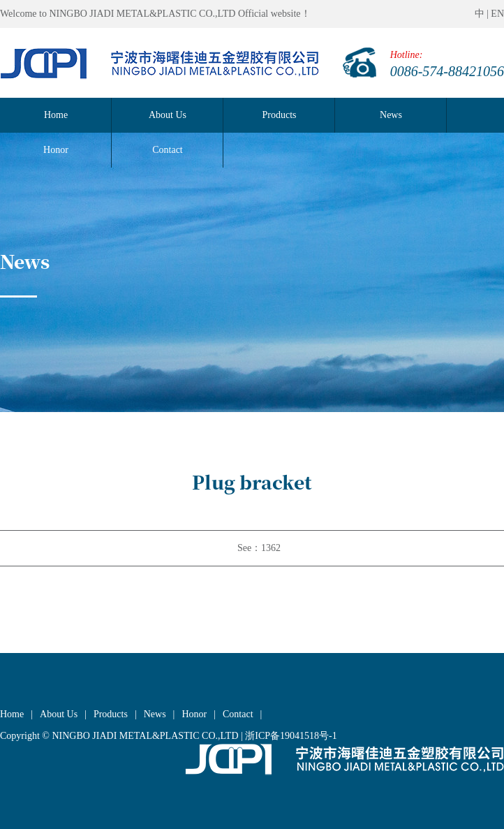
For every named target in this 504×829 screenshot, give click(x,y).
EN (497, 14)
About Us (168, 115)
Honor (194, 714)
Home (56, 115)
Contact (238, 714)
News (391, 115)
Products (280, 115)
